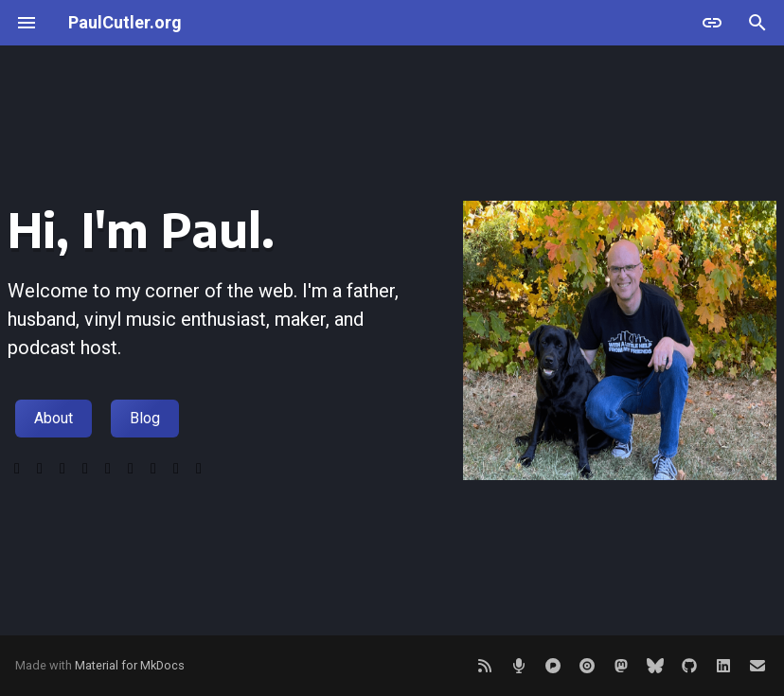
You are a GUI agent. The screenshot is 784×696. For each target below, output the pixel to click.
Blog (145, 418)
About (53, 418)
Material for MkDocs (130, 665)
